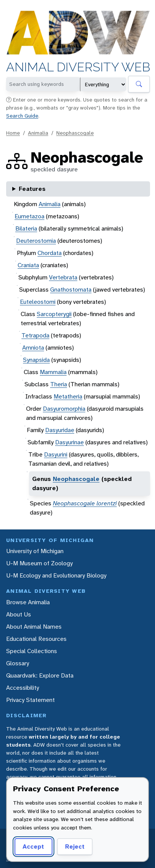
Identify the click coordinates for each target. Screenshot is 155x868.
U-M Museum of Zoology (39, 563)
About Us (19, 614)
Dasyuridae (60, 430)
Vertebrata (63, 277)
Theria (59, 384)
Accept (32, 846)
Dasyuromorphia (64, 409)
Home (13, 133)
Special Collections (32, 651)
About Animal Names (34, 627)
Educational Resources (36, 639)
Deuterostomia (36, 241)
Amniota (33, 348)
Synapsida (36, 360)
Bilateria (26, 228)
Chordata (50, 253)
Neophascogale (75, 133)
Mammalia (53, 372)
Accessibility (23, 688)
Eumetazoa (29, 216)
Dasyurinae (69, 442)
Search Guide (22, 116)
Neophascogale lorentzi (85, 503)
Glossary (18, 663)
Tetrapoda (35, 335)
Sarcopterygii (54, 314)
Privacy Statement (30, 700)
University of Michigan (35, 551)
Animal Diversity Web (78, 68)
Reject (72, 846)
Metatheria (68, 396)
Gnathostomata (71, 290)
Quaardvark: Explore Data (40, 675)
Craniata (28, 265)
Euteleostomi (38, 302)
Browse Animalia (28, 602)
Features (32, 189)
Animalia (38, 133)
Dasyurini (56, 454)
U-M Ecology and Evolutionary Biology (56, 575)
